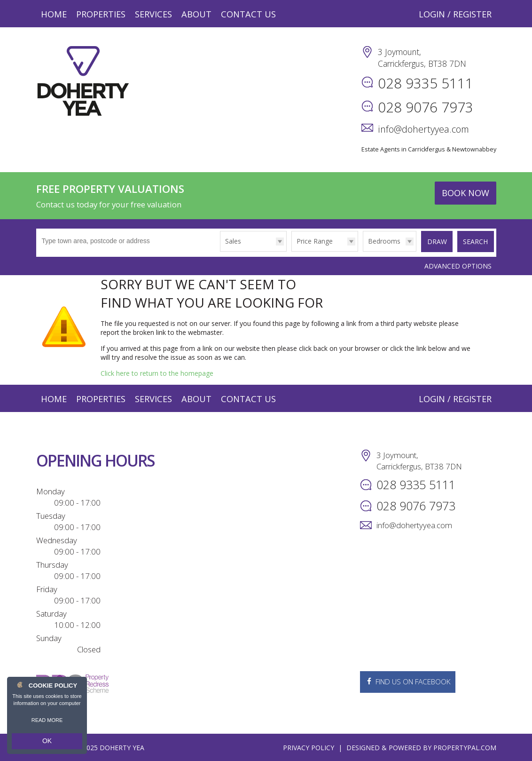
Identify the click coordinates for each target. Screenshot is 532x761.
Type (217, 251)
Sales (230, 241)
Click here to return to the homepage (157, 372)
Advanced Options (458, 265)
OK (47, 743)
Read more (47, 723)
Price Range (311, 241)
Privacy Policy (309, 747)
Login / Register (455, 14)
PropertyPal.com (465, 747)
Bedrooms (381, 241)
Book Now (465, 193)
